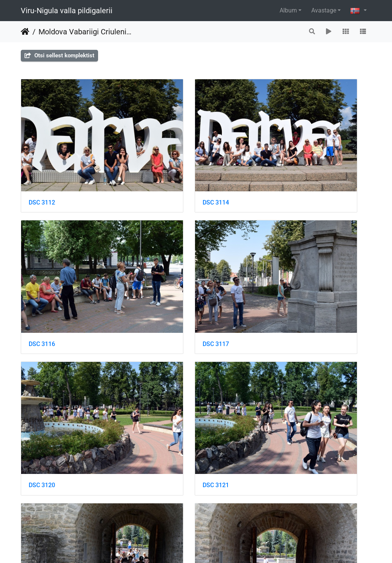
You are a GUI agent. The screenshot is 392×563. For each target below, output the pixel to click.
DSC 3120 (162, 270)
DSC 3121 (283, 270)
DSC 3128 (283, 375)
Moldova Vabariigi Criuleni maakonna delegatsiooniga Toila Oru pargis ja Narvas (85, 32)
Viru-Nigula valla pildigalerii (67, 11)
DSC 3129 (42, 479)
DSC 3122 (42, 375)
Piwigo (209, 547)
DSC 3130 (162, 479)
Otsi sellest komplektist (59, 55)
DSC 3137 (283, 479)
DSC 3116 (283, 165)
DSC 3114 (162, 165)
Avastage (324, 10)
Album (288, 10)
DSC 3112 (42, 165)
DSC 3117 (42, 270)
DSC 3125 (162, 374)
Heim (25, 32)
